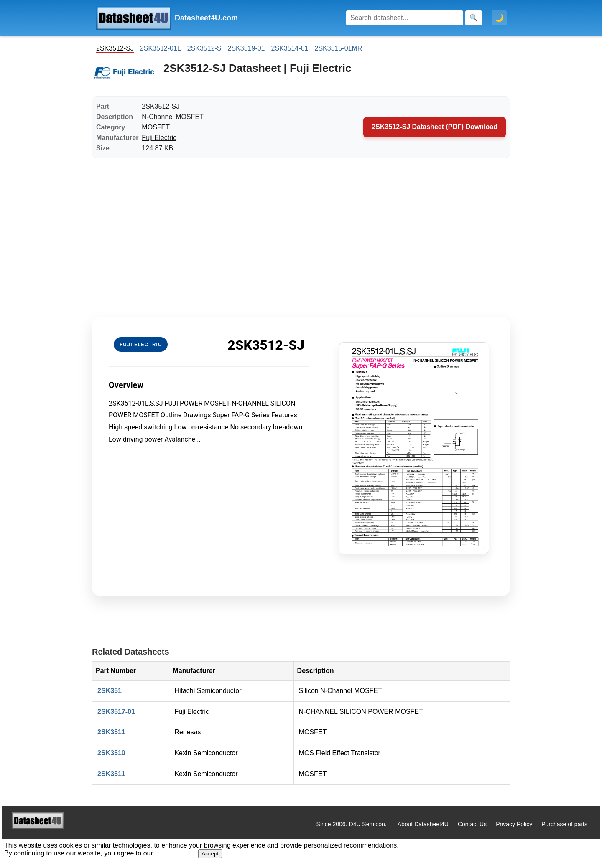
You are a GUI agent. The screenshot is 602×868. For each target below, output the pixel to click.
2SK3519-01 (246, 48)
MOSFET (156, 127)
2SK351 (110, 691)
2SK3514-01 (290, 48)
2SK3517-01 (116, 712)
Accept (210, 854)
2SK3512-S (204, 48)
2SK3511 (111, 732)
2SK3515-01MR (338, 48)
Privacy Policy (514, 824)
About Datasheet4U (423, 824)
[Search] (405, 18)
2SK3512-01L (161, 48)
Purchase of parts (564, 824)
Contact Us (472, 824)
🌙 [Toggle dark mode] (499, 18)
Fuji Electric (159, 138)
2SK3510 (111, 753)
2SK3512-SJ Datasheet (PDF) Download (435, 127)
